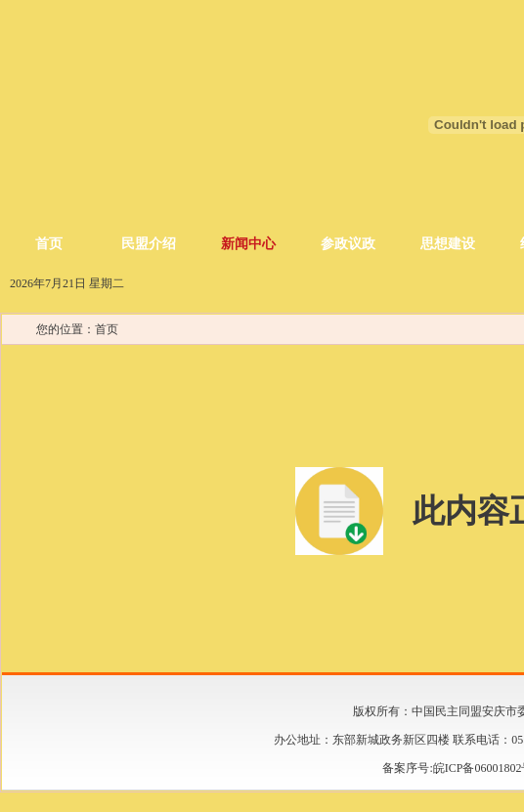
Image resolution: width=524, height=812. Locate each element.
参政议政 (348, 244)
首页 (49, 244)
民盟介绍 (149, 244)
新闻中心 (248, 244)
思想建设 (448, 244)
